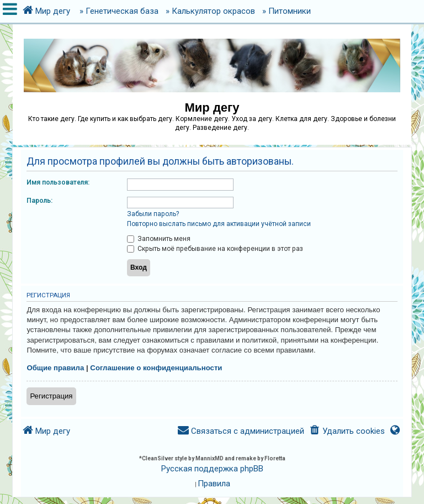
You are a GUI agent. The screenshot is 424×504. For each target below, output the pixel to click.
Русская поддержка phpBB (212, 469)
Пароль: (39, 201)
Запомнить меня (159, 239)
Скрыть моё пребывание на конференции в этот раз (215, 249)
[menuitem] (346, 431)
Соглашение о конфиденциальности (156, 368)
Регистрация (51, 396)
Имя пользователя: (58, 182)
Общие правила (55, 368)
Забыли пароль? (153, 214)
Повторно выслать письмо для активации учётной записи (219, 224)
